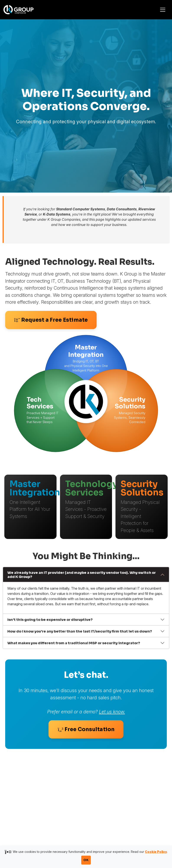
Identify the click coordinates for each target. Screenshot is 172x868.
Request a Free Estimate (51, 320)
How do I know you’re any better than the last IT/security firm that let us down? (80, 633)
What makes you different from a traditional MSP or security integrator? (74, 645)
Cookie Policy (156, 852)
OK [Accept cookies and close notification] (86, 860)
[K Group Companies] (24, 9)
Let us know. (112, 716)
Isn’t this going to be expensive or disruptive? (50, 621)
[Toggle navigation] (163, 10)
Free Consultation (86, 733)
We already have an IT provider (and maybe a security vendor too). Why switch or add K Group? (82, 576)
